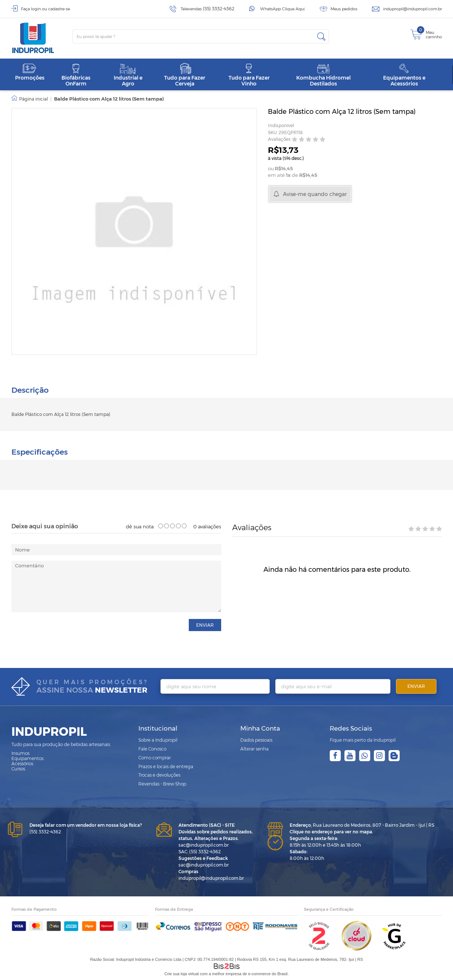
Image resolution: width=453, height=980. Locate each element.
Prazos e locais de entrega (166, 765)
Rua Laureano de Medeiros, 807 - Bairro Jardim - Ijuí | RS (362, 824)
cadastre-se (59, 9)
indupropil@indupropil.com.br (413, 9)
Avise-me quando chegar (315, 194)
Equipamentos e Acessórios (404, 75)
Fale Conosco (152, 748)
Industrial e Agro (128, 75)
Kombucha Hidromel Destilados (323, 75)
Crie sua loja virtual (182, 973)
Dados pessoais (256, 739)
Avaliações (279, 139)
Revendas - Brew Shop (162, 783)
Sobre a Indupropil (158, 739)
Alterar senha (254, 748)
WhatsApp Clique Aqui (282, 9)
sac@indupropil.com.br (204, 844)
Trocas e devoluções (159, 774)
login (36, 9)
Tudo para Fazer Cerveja (185, 75)
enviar (205, 624)
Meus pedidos (344, 9)
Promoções (30, 72)
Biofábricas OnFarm (76, 75)
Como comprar (155, 757)
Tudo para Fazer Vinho (249, 75)
